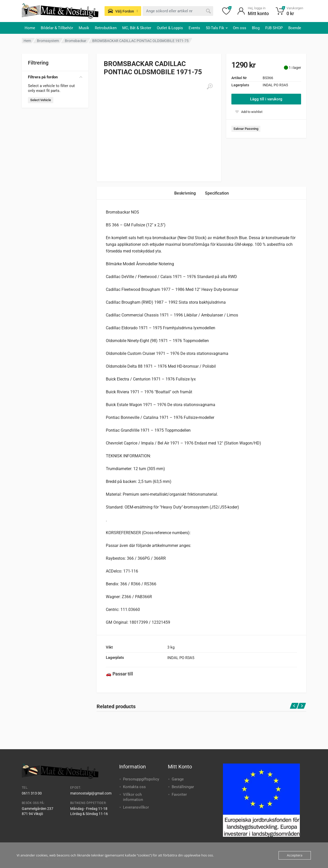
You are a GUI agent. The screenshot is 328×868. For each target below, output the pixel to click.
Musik (84, 28)
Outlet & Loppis (170, 28)
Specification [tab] (217, 193)
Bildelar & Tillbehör (57, 28)
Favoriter (179, 795)
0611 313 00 (32, 793)
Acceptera (295, 855)
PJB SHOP (274, 28)
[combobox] (178, 11)
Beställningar (183, 787)
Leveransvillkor (136, 807)
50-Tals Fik (217, 28)
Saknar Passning (246, 129)
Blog (256, 28)
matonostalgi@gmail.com (91, 793)
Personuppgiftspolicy (141, 779)
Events (194, 28)
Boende (295, 28)
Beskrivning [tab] (185, 193)
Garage (178, 779)
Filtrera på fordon (55, 77)
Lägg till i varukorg (266, 99)
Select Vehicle (41, 100)
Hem (27, 41)
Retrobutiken (106, 28)
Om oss (240, 28)
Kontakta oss (134, 787)
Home (30, 28)
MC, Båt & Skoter (137, 28)
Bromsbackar (76, 41)
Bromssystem (48, 41)
